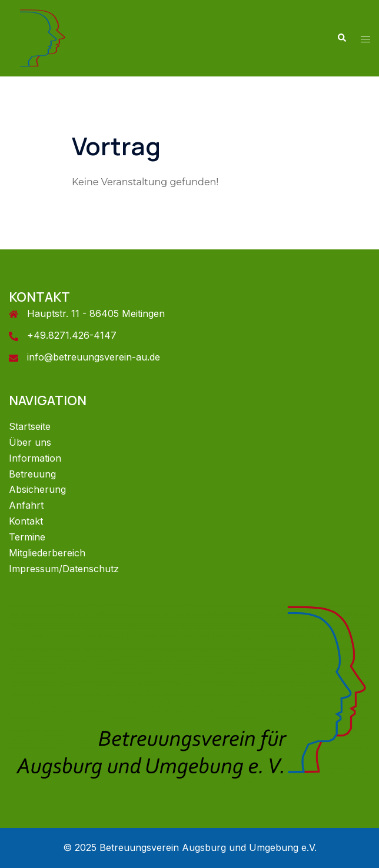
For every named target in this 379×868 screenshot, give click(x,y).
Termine (27, 537)
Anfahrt (26, 505)
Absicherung (37, 489)
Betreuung (32, 474)
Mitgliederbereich (47, 553)
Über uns (30, 442)
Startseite (30, 426)
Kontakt (26, 521)
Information (35, 458)
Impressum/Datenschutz (64, 569)
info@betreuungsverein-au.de (94, 357)
